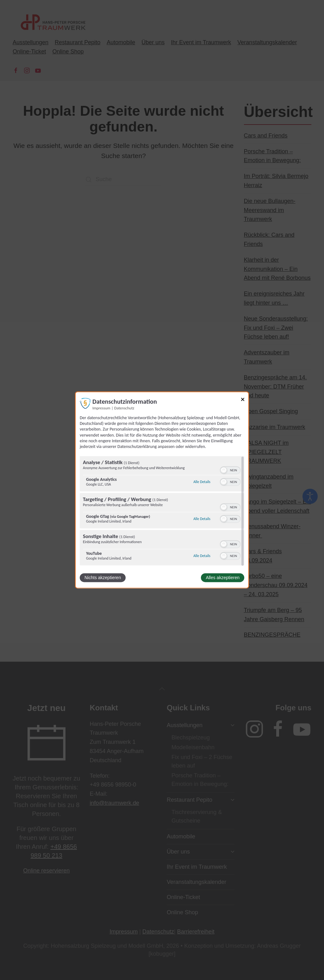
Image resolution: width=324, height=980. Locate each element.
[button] (224, 470)
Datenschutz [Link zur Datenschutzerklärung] (124, 408)
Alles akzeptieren (223, 578)
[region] (162, 511)
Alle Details (202, 482)
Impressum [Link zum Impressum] (101, 408)
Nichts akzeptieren (103, 578)
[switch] (230, 470)
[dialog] (162, 490)
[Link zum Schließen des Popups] (243, 400)
